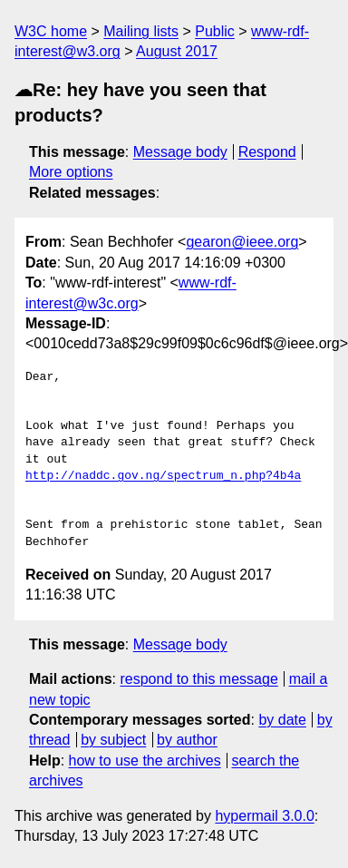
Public (215, 31)
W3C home (51, 31)
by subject (113, 740)
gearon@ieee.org (242, 242)
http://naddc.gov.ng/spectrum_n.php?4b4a (163, 476)
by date (282, 720)
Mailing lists (141, 31)
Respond (267, 152)
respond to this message (198, 679)
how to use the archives (145, 761)
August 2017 (177, 51)
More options (71, 172)
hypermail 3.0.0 (264, 816)
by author (187, 740)
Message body (180, 152)
